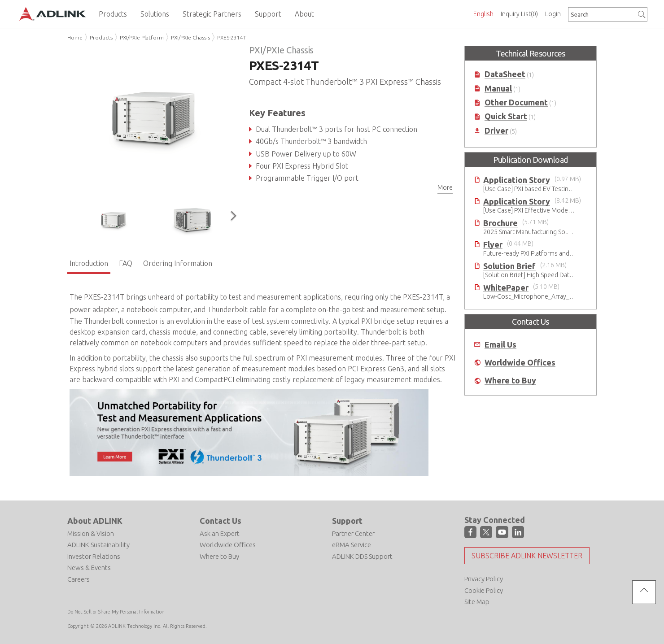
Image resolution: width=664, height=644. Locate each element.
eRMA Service (352, 545)
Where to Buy (510, 381)
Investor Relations (94, 556)
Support (347, 521)
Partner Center (353, 533)
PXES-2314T (232, 37)
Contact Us (221, 521)
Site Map (477, 602)
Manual (498, 89)
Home (75, 37)
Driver (496, 131)
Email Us (500, 345)
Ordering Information (178, 263)
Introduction (89, 263)
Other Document (516, 102)
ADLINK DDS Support (362, 556)
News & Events (89, 568)
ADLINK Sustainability (98, 545)
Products (101, 37)
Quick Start (506, 116)
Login (553, 14)
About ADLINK (95, 521)
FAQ (126, 263)
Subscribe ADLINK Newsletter (527, 556)
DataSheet (505, 74)
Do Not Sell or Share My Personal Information (116, 612)
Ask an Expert (220, 533)
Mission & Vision (91, 533)
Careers (79, 579)
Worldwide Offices (520, 363)
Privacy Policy (484, 579)
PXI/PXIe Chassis (190, 37)
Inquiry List (519, 14)
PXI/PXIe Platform (142, 37)
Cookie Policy (484, 590)
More (445, 187)
